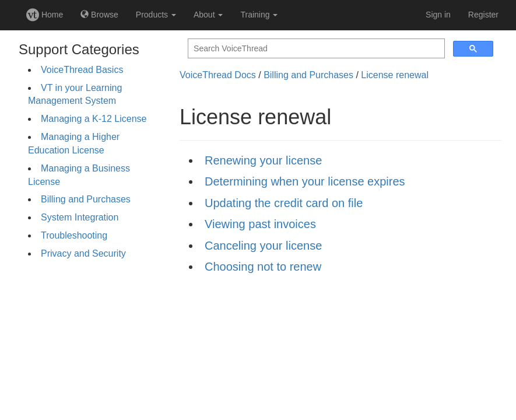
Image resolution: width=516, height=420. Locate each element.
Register (483, 15)
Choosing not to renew (263, 267)
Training (259, 15)
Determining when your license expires (305, 181)
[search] (315, 49)
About (208, 15)
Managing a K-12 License (94, 119)
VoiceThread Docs (218, 75)
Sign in (438, 15)
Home (45, 15)
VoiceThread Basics (82, 70)
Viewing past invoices (260, 224)
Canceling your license (263, 246)
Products (156, 15)
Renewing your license (263, 160)
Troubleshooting (74, 235)
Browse (99, 15)
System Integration (80, 217)
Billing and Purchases (86, 199)
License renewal (395, 75)
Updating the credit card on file (284, 203)
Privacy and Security (83, 253)
